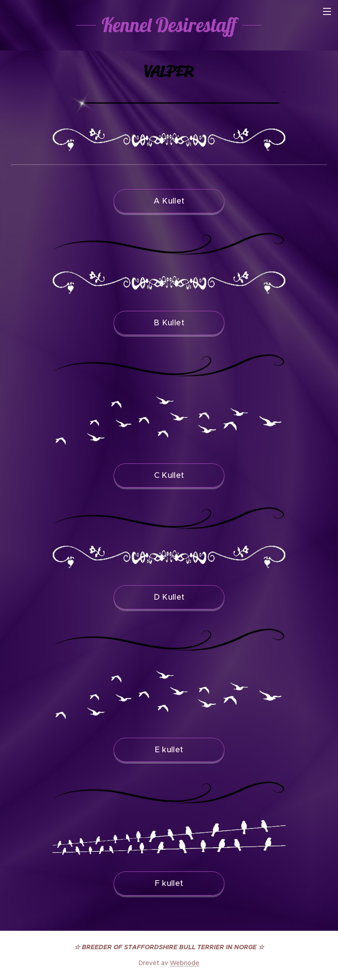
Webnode (185, 963)
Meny (327, 11)
